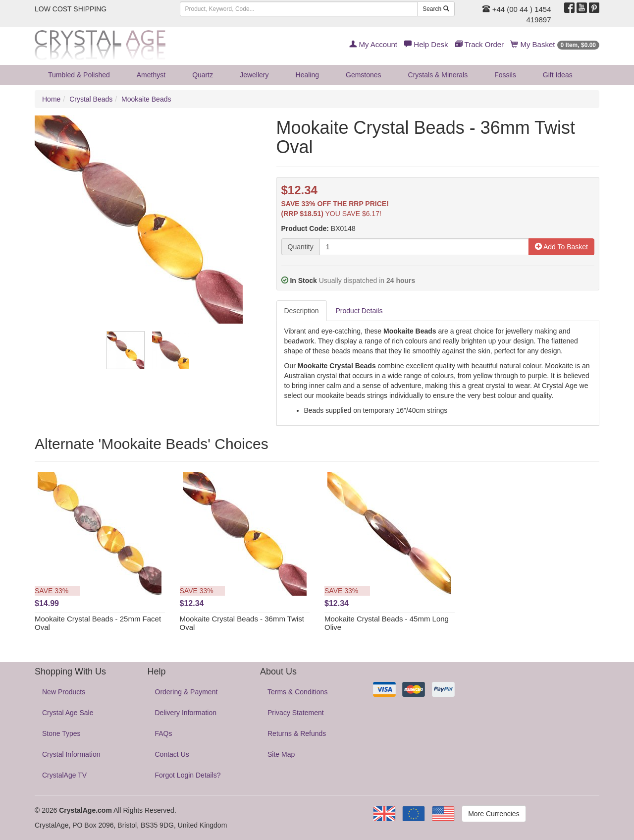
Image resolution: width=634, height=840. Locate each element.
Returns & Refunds (297, 733)
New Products (64, 692)
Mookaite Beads (146, 99)
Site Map (281, 754)
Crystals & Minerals (438, 75)
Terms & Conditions (297, 692)
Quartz (203, 75)
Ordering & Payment (186, 692)
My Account (373, 44)
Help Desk (426, 44)
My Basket (555, 44)
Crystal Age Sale (68, 713)
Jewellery (254, 75)
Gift (558, 75)
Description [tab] (302, 311)
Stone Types (61, 733)
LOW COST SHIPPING (71, 9)
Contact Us (172, 754)
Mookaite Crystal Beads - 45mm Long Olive (387, 623)
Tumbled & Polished (79, 75)
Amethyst (151, 75)
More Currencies (494, 814)
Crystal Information (71, 754)
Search (436, 9)
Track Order (479, 44)
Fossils (505, 75)
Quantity (301, 247)
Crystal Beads (91, 99)
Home (51, 99)
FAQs (164, 733)
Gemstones (364, 75)
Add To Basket (561, 247)
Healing (307, 75)
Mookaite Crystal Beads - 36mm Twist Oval (242, 623)
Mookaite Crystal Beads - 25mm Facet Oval (98, 623)
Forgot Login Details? (188, 775)
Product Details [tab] (359, 311)
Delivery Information (186, 713)
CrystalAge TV (64, 775)
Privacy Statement (296, 713)
